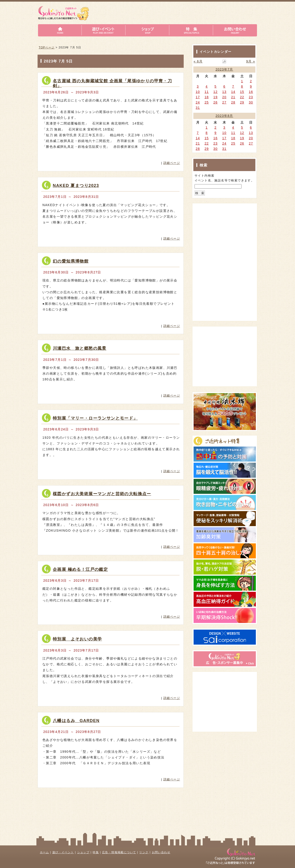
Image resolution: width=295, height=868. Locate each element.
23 (251, 97)
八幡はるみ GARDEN (76, 721)
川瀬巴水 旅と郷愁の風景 (80, 348)
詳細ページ (172, 163)
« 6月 (198, 61)
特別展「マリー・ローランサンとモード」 (95, 418)
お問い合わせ (161, 852)
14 (233, 92)
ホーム (44, 852)
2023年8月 (224, 116)
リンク (144, 852)
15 (242, 92)
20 (224, 97)
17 (198, 97)
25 (206, 102)
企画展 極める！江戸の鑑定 (80, 569)
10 (198, 92)
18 (206, 97)
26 (215, 102)
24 (198, 102)
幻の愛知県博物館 (71, 261)
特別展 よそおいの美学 (77, 639)
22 (242, 97)
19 (215, 97)
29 (242, 102)
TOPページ (47, 47)
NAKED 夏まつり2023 (76, 186)
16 (251, 92)
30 (251, 102)
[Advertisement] (222, 233)
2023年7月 (224, 69)
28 (233, 102)
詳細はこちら (160, 154)
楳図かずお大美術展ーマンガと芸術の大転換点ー (102, 494)
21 (233, 97)
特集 (96, 852)
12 (215, 92)
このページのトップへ (170, 796)
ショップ (83, 852)
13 (224, 92)
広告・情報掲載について (119, 852)
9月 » (251, 61)
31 (198, 108)
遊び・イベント (63, 852)
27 (224, 102)
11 (206, 92)
